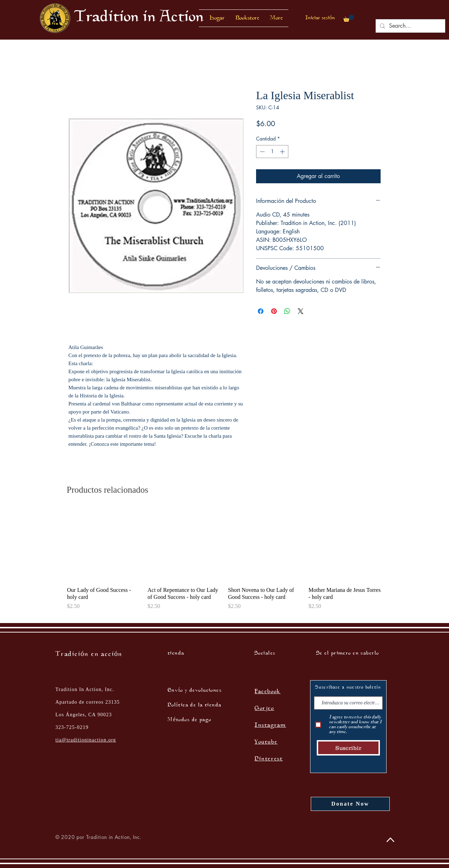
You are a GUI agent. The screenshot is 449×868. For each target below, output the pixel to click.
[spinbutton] (272, 152)
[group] (224, 563)
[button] (247, 18)
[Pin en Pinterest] (274, 311)
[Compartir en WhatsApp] (287, 311)
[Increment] (283, 152)
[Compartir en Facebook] (261, 311)
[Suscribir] (348, 748)
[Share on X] (301, 311)
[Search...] (410, 26)
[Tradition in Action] (139, 18)
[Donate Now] (350, 804)
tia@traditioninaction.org (86, 740)
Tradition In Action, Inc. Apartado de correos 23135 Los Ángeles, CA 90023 (88, 702)
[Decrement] (262, 152)
